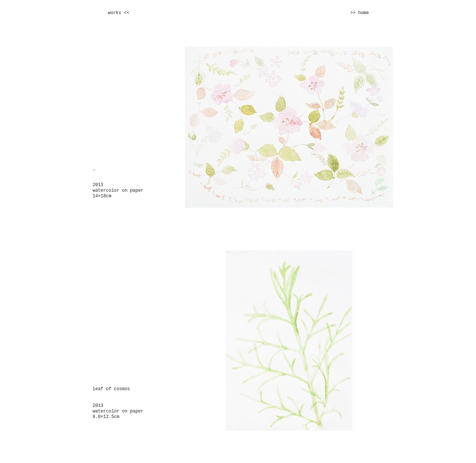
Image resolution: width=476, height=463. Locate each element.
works (115, 13)
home (364, 13)
